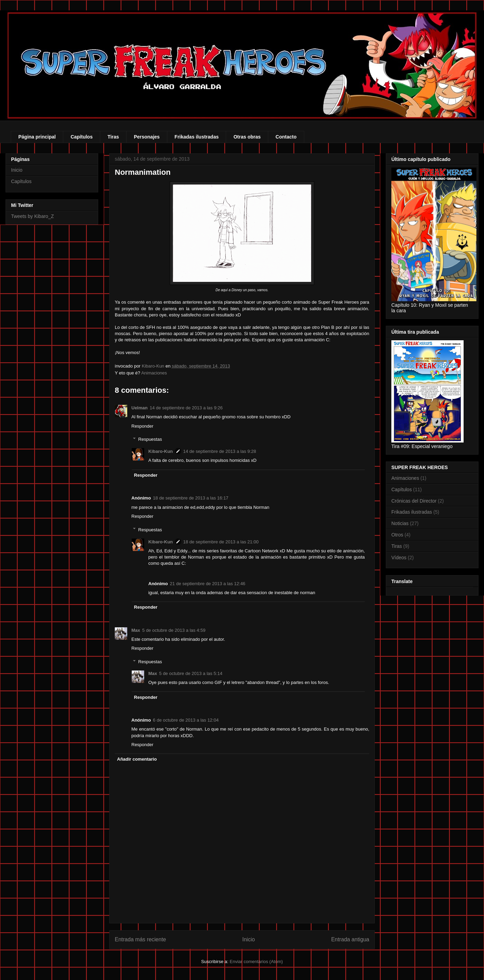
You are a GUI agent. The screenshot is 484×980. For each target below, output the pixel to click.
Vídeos (399, 558)
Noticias (400, 523)
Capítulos (82, 137)
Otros (397, 535)
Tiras (113, 137)
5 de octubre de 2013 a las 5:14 (191, 673)
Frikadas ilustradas (197, 137)
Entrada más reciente (140, 939)
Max (136, 630)
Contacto (286, 137)
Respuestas (150, 439)
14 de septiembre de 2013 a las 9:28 (220, 451)
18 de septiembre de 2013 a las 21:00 (221, 542)
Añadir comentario (137, 759)
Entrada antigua (350, 939)
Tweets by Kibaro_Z (32, 216)
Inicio (249, 939)
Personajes (147, 137)
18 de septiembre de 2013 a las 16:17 (190, 498)
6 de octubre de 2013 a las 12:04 (186, 720)
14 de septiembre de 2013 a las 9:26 (186, 408)
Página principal (37, 137)
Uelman (139, 408)
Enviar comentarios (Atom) (256, 962)
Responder (142, 426)
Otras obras (247, 137)
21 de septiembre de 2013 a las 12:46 (207, 584)
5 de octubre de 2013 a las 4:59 (174, 630)
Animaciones (154, 373)
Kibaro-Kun (161, 451)
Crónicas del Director (414, 501)
